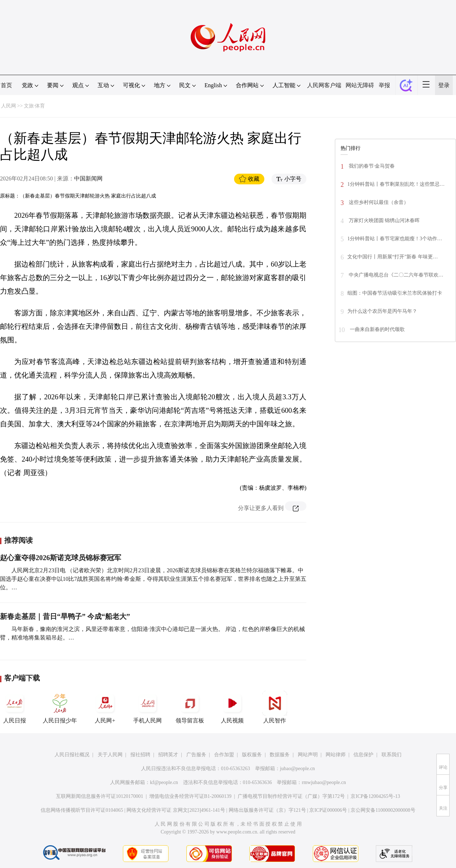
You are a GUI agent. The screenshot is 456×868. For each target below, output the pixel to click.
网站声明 (308, 755)
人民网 (9, 106)
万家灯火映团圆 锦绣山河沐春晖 (384, 220)
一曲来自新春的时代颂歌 (377, 329)
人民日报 (15, 707)
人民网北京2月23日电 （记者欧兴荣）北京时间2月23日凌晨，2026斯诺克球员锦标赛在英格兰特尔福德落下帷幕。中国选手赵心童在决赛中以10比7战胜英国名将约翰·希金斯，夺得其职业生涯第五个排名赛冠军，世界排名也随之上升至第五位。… (153, 579)
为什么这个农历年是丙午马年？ (382, 311)
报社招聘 (140, 755)
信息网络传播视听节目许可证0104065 (82, 810)
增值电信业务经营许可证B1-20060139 (190, 796)
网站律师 (336, 755)
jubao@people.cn (297, 769)
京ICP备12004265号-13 (375, 796)
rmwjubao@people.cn (324, 782)
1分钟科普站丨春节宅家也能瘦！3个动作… (395, 239)
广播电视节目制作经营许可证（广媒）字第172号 (291, 796)
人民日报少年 (60, 707)
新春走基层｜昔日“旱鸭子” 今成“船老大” (65, 616)
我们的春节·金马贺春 (371, 166)
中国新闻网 (88, 178)
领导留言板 (190, 707)
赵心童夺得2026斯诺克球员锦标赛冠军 (61, 558)
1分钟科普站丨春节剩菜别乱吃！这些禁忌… (396, 184)
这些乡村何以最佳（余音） (378, 202)
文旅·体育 (35, 106)
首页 (6, 85)
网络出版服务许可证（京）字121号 (267, 810)
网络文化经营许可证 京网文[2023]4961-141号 (176, 810)
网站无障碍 (360, 85)
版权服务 (252, 755)
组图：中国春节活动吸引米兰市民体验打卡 (395, 293)
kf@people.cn (164, 782)
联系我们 (392, 755)
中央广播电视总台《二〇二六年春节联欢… (395, 275)
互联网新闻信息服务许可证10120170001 (100, 796)
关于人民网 (110, 755)
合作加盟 (224, 755)
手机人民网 (147, 707)
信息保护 (363, 755)
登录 (444, 85)
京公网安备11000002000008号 (383, 810)
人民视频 (232, 707)
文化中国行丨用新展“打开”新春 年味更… (393, 257)
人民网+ (105, 707)
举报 (384, 85)
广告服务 (196, 755)
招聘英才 (168, 755)
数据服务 (280, 755)
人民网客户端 (324, 85)
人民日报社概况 (72, 755)
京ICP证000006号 (328, 810)
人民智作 (275, 707)
